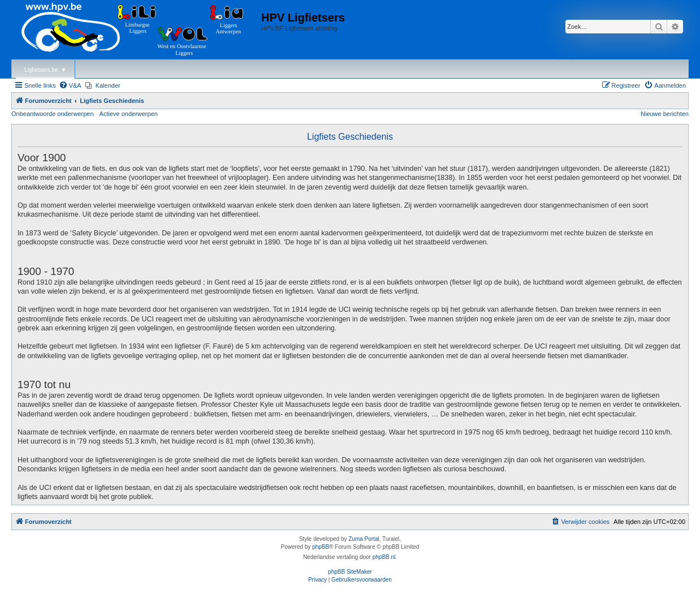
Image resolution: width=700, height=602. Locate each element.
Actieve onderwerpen (129, 114)
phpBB (321, 547)
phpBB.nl (384, 557)
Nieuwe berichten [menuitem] (665, 114)
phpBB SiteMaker (350, 572)
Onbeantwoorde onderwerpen (53, 114)
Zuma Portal (364, 539)
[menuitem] (70, 85)
